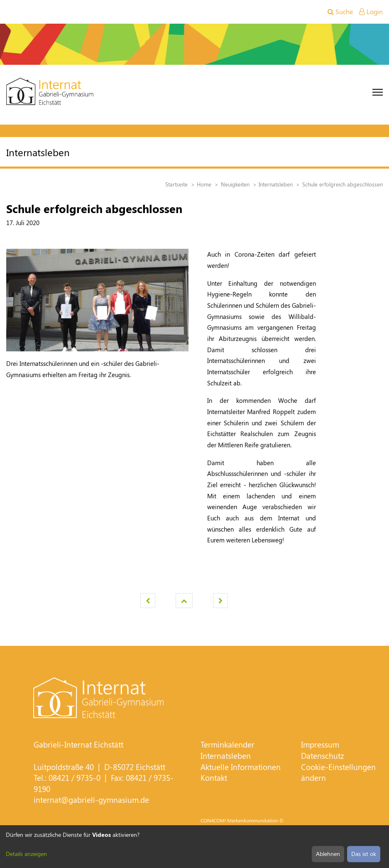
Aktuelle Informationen (241, 767)
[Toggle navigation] (378, 92)
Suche (340, 11)
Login (371, 11)
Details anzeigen (26, 854)
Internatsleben (226, 756)
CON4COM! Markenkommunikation (239, 820)
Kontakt (214, 778)
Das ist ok (364, 854)
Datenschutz (323, 756)
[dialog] (194, 847)
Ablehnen (328, 854)
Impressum (320, 744)
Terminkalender (228, 744)
